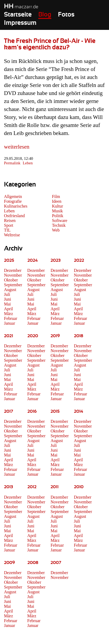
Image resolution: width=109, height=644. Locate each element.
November (13, 275)
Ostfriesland (14, 216)
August (10, 290)
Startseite (18, 15)
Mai (7, 304)
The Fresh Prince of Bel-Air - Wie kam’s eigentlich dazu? (50, 44)
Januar (10, 323)
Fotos (66, 15)
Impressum (20, 23)
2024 (33, 260)
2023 (56, 260)
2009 (9, 563)
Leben (28, 163)
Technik (59, 225)
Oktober (11, 280)
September (13, 285)
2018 (79, 336)
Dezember (13, 270)
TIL (7, 230)
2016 (32, 411)
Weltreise (12, 235)
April (9, 309)
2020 (33, 336)
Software (60, 220)
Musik (57, 211)
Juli (7, 294)
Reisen (10, 220)
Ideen (57, 201)
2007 (56, 563)
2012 (32, 487)
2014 (79, 411)
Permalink (12, 163)
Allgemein (13, 196)
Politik (58, 216)
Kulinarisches (16, 206)
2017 (9, 411)
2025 (9, 260)
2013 (9, 487)
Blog (45, 15)
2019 (55, 336)
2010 (79, 487)
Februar (11, 318)
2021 (9, 336)
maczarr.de (21, 7)
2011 (54, 487)
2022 (79, 260)
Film (56, 196)
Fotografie (13, 201)
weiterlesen (17, 147)
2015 (55, 411)
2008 (33, 563)
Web (56, 230)
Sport (9, 225)
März (9, 314)
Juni (8, 299)
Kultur (57, 206)
